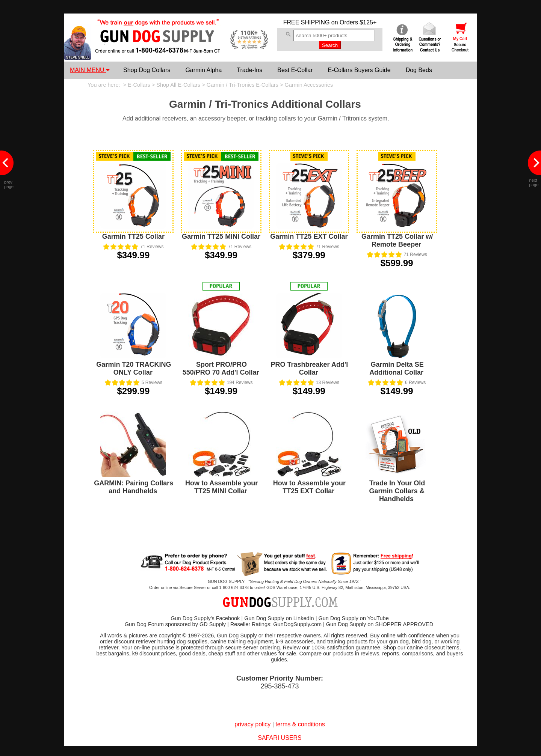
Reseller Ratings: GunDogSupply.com (276, 624)
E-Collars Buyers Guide (359, 70)
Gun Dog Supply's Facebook (205, 618)
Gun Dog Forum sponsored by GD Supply (175, 624)
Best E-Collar (295, 70)
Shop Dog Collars (147, 70)
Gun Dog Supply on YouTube (353, 618)
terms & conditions (300, 724)
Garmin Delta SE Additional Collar (397, 368)
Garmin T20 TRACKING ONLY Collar (134, 368)
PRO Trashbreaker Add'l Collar (310, 368)
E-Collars (139, 85)
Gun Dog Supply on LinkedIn (279, 618)
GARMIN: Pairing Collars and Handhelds (134, 487)
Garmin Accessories (309, 85)
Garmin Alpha (203, 70)
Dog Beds (419, 70)
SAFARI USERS (280, 738)
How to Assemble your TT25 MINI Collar (221, 487)
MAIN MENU (90, 70)
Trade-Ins (249, 70)
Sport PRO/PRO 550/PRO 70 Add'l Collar (221, 368)
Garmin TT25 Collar (133, 236)
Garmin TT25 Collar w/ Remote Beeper (397, 240)
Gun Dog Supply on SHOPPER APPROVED (380, 624)
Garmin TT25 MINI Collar (221, 236)
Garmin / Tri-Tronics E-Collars (243, 85)
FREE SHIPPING (307, 22)
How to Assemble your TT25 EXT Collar (309, 487)
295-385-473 (280, 686)
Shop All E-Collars (178, 85)
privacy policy (252, 724)
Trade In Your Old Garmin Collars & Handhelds (397, 491)
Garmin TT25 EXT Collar (309, 236)
